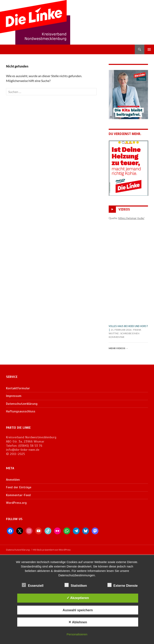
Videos (124, 210)
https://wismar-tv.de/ (131, 218)
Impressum (14, 396)
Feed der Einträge (19, 487)
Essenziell (33, 585)
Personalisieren (77, 634)
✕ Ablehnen (78, 622)
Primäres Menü (149, 49)
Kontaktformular (18, 388)
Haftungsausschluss (21, 411)
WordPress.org (16, 503)
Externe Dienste (123, 585)
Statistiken (76, 585)
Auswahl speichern (78, 610)
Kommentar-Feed (18, 495)
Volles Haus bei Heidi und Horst (128, 326)
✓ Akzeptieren (78, 598)
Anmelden (13, 480)
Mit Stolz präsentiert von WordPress (52, 550)
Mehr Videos (118, 348)
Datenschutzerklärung (22, 404)
